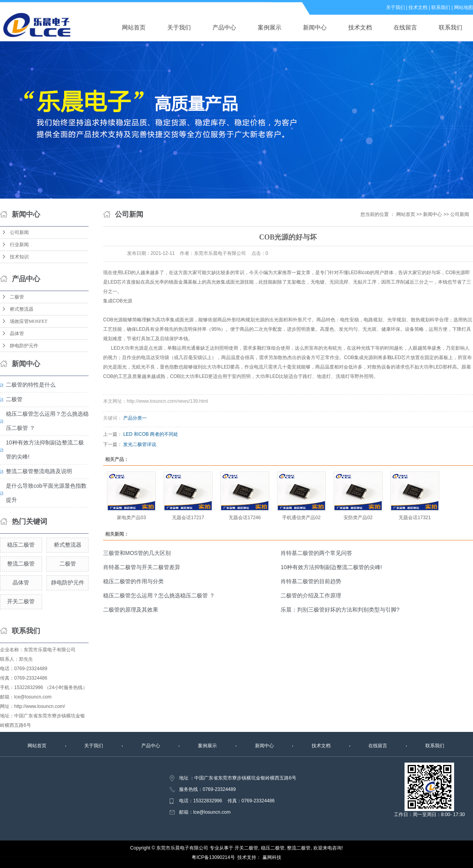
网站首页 (134, 27)
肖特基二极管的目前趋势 (311, 581)
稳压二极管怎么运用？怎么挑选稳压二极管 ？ (159, 595)
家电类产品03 (131, 518)
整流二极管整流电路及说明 (39, 471)
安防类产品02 (358, 518)
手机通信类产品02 (301, 518)
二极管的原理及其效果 (131, 610)
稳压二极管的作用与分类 (133, 581)
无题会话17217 (188, 518)
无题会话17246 (245, 518)
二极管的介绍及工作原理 (311, 595)
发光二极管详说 (140, 444)
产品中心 (224, 27)
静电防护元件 (24, 346)
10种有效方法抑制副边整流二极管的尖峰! (331, 567)
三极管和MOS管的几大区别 (137, 553)
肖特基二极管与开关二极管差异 (142, 567)
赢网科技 (272, 857)
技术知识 (19, 257)
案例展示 (270, 27)
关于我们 (395, 7)
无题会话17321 (415, 518)
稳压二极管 (21, 545)
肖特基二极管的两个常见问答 (316, 553)
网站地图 (464, 7)
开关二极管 (21, 601)
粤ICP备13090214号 (213, 857)
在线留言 (405, 27)
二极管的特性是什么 (31, 385)
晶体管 (17, 334)
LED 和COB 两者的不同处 (151, 434)
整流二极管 (21, 564)
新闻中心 (315, 27)
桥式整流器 (22, 309)
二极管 (17, 297)
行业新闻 (19, 245)
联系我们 (441, 7)
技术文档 (418, 7)
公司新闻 (19, 232)
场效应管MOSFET (29, 321)
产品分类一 (135, 418)
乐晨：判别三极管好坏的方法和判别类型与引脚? (340, 610)
